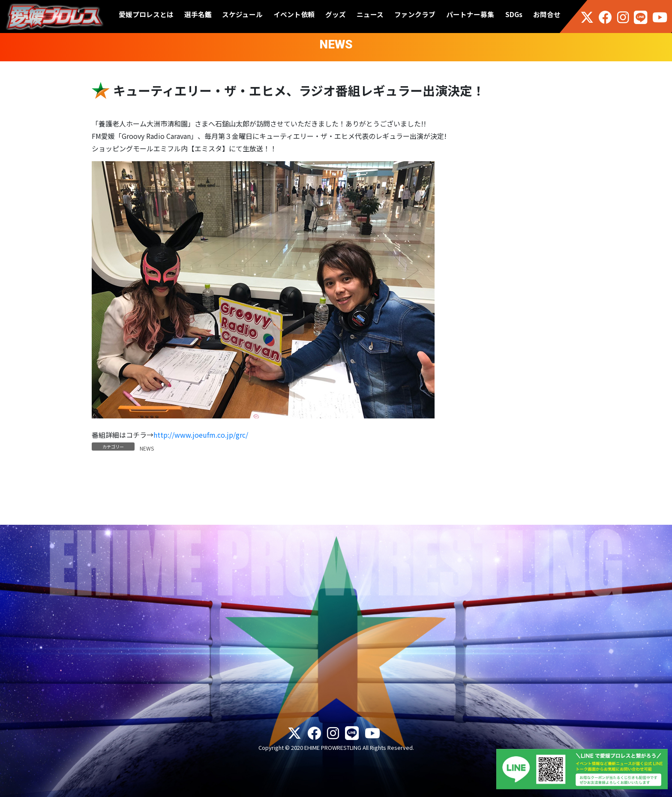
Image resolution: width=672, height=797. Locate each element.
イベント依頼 (294, 14)
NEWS (147, 448)
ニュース (370, 14)
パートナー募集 (470, 14)
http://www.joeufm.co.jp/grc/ (201, 435)
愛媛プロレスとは (146, 14)
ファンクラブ (415, 14)
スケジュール (242, 14)
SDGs (514, 14)
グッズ (336, 14)
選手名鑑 (198, 14)
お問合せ (547, 14)
